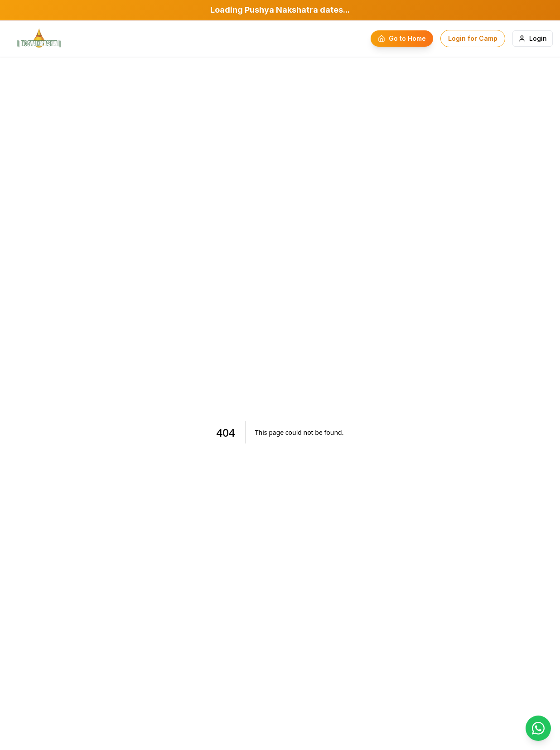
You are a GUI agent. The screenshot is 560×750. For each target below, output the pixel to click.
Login (533, 38)
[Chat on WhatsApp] (538, 728)
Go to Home (402, 38)
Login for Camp (473, 38)
